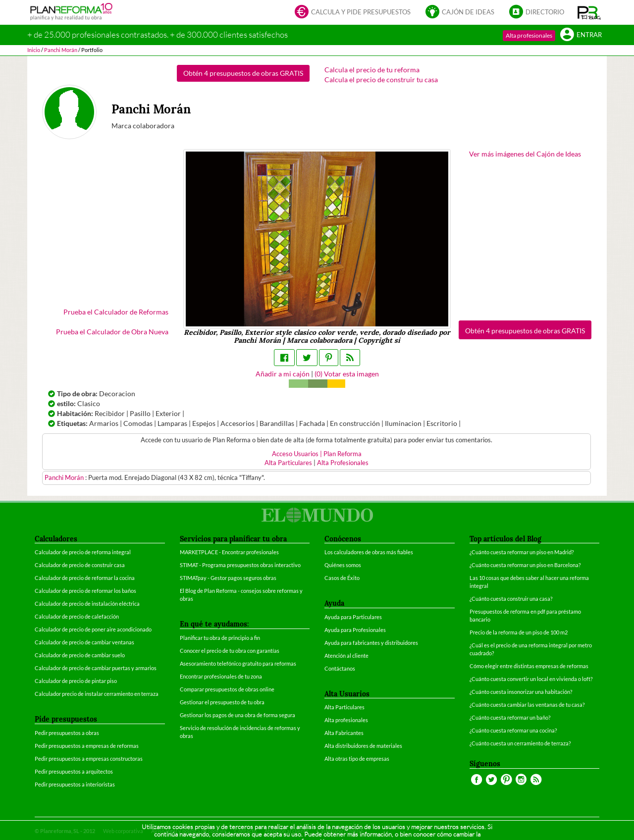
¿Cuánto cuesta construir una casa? (511, 599)
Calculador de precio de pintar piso (76, 681)
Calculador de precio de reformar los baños (85, 591)
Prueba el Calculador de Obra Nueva (112, 332)
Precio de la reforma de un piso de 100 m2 (519, 632)
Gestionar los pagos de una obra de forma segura (238, 715)
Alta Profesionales (343, 463)
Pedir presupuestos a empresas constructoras (89, 759)
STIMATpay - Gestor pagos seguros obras (228, 578)
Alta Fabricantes (344, 733)
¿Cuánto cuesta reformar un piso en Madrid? (522, 552)
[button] (589, 12)
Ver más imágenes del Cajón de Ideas (525, 154)
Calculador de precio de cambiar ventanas (84, 642)
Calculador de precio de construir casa (80, 565)
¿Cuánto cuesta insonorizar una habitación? (521, 692)
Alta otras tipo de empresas (357, 759)
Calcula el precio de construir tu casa (381, 79)
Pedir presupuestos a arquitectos (74, 771)
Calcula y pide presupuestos (353, 13)
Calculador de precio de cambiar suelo (80, 655)
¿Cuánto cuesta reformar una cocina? (513, 730)
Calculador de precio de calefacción (77, 616)
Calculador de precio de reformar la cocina (85, 578)
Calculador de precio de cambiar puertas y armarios (96, 668)
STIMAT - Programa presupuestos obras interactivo (240, 565)
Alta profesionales (529, 35)
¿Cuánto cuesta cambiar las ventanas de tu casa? (527, 705)
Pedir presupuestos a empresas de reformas (87, 746)
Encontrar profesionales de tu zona (221, 676)
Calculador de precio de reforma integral (83, 552)
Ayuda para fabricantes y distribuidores (371, 643)
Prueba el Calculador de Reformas (116, 312)
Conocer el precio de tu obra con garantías (230, 651)
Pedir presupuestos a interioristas (75, 784)
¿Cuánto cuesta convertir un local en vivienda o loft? (531, 679)
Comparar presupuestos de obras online (227, 689)
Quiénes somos (343, 565)
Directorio (537, 13)
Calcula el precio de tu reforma (372, 70)
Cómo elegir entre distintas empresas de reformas (529, 666)
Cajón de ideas (460, 13)
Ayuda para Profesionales (355, 630)
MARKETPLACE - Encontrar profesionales (229, 552)
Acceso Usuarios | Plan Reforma (317, 454)
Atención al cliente (346, 656)
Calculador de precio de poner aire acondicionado (93, 629)
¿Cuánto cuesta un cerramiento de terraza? (520, 743)
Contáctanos (340, 668)
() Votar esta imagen (347, 374)
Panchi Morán (65, 478)
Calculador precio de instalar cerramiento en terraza (97, 694)
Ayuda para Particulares (353, 617)
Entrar (581, 35)
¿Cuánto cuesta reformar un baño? (510, 717)
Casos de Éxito (342, 578)
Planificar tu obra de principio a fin (220, 638)
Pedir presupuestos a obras (67, 733)
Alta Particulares (288, 463)
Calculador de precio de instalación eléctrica (87, 604)
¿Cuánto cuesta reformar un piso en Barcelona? (525, 565)
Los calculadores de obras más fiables (369, 552)
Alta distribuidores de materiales (363, 746)
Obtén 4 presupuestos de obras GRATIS (243, 73)
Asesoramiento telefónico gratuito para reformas (238, 663)
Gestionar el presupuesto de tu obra (222, 702)
